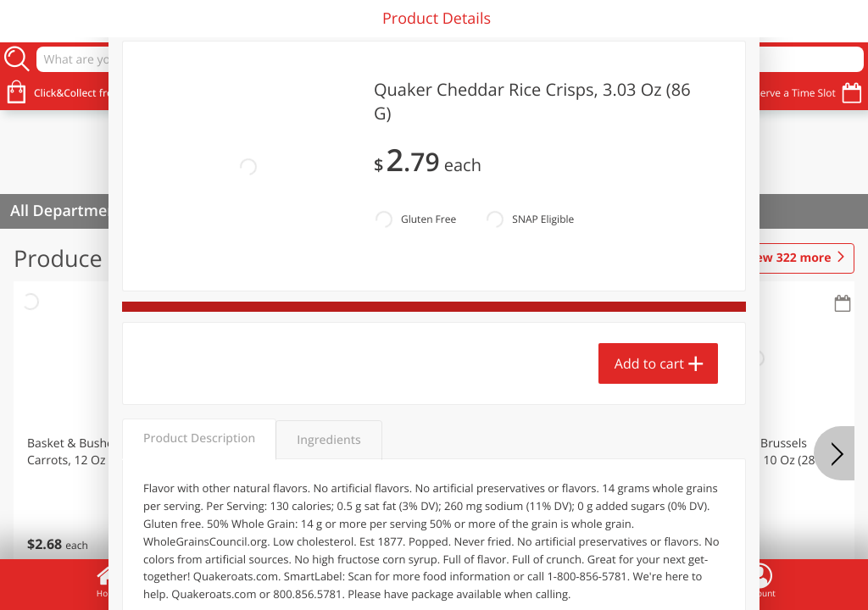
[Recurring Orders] (202, 305)
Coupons (542, 580)
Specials (325, 580)
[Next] (834, 453)
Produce (58, 258)
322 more (787, 258)
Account (759, 580)
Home (108, 580)
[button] (115, 431)
